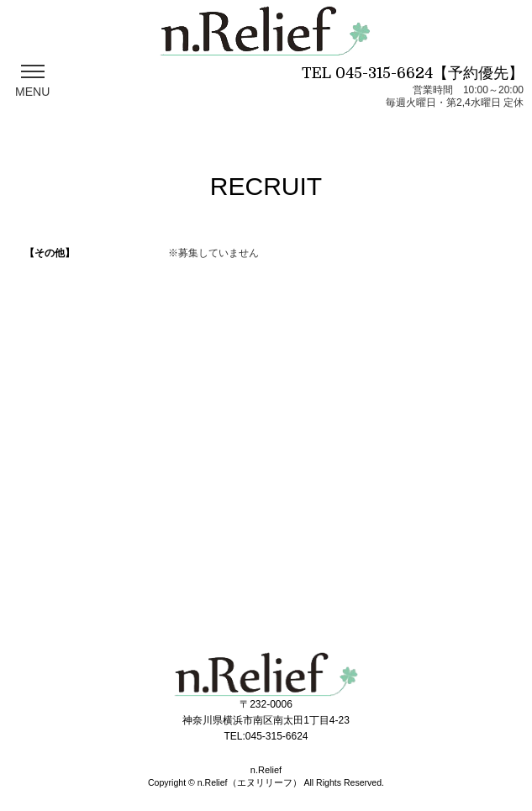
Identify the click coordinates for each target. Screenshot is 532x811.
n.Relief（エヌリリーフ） (250, 782)
